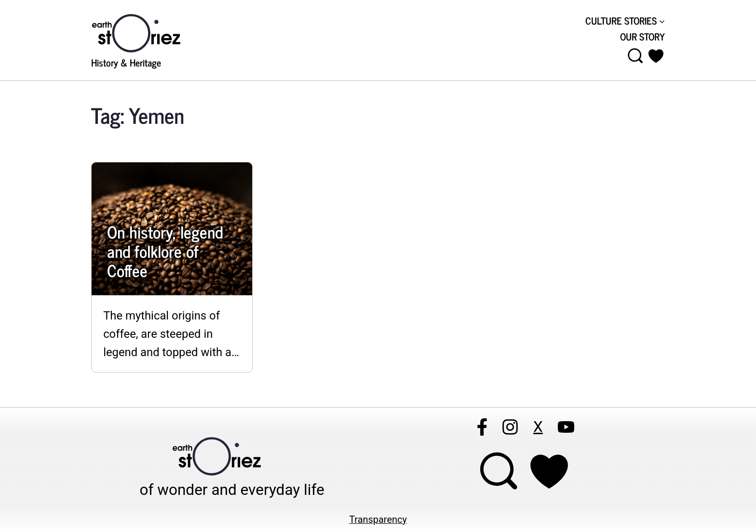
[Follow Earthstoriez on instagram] (510, 427)
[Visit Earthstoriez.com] (151, 32)
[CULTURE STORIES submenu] (625, 21)
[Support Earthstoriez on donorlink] (549, 472)
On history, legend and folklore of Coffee (165, 251)
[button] (656, 56)
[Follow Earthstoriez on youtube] (566, 427)
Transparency (378, 520)
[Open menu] (635, 56)
